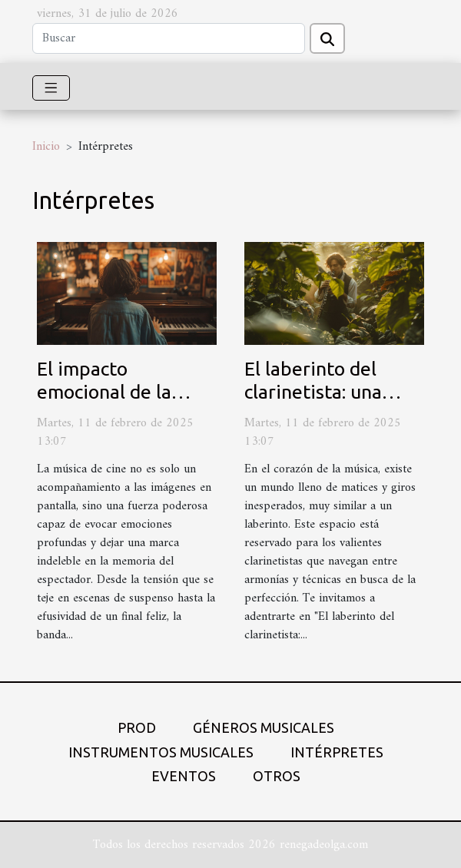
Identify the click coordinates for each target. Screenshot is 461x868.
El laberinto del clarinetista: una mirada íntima (313, 392)
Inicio (46, 147)
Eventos (184, 776)
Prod (137, 727)
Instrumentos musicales (161, 752)
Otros (277, 776)
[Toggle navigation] (51, 88)
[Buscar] (169, 38)
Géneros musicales (264, 727)
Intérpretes (337, 752)
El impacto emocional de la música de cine (104, 392)
